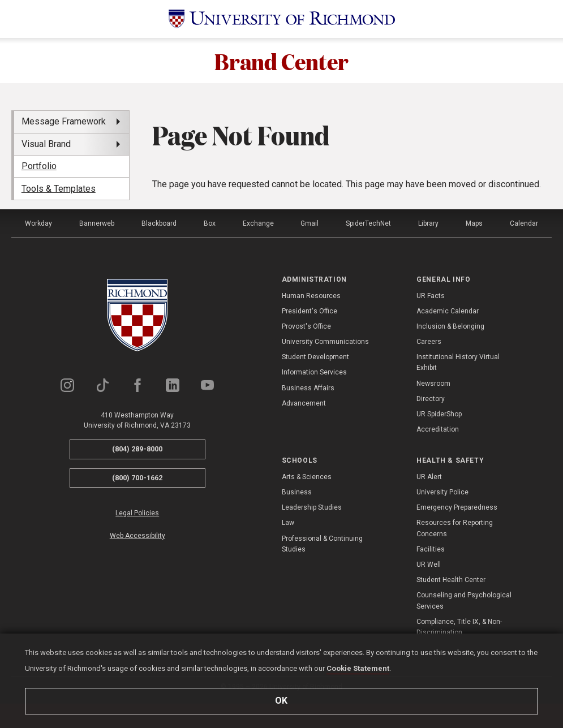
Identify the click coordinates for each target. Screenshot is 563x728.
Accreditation (438, 429)
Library (428, 223)
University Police (442, 492)
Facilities (431, 549)
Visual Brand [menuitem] (46, 144)
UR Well (429, 565)
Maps (474, 223)
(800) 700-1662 (137, 478)
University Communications (325, 342)
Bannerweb (97, 223)
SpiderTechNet (368, 223)
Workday (38, 223)
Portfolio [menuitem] (39, 166)
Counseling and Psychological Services (464, 600)
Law (288, 523)
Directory (431, 399)
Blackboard (159, 223)
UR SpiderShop (439, 414)
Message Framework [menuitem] (64, 121)
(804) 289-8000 (137, 449)
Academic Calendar (448, 311)
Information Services (314, 372)
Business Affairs (308, 388)
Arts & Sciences (307, 477)
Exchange (258, 223)
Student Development (315, 357)
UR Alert (429, 477)
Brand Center (281, 61)
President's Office (310, 311)
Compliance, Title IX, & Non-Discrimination (459, 627)
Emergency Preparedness (457, 507)
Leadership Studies (312, 507)
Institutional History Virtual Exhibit (458, 362)
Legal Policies (137, 513)
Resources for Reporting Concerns (455, 528)
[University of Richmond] (282, 19)
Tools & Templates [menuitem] (59, 189)
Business (297, 492)
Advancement (304, 403)
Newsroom (433, 384)
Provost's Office (306, 326)
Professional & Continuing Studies (322, 544)
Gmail (310, 223)
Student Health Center (451, 580)
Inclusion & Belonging (450, 326)
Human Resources (311, 296)
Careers (429, 342)
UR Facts (431, 296)
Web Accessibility (137, 536)
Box (210, 223)
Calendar (524, 223)
